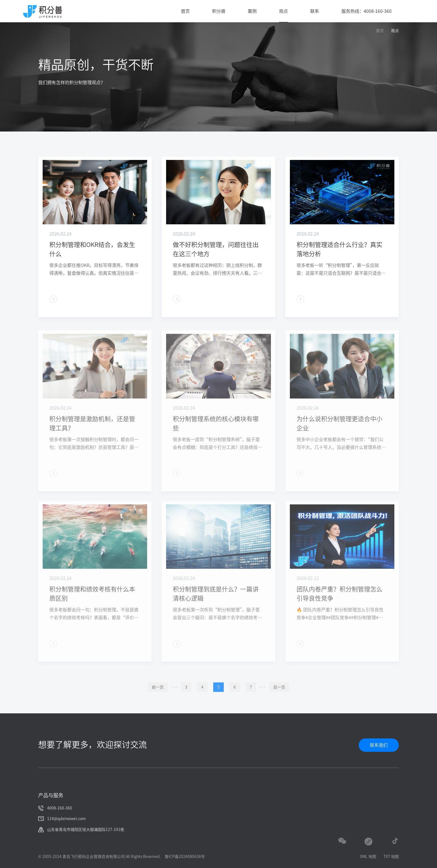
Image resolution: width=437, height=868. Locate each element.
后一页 (279, 696)
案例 (252, 11)
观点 (283, 11)
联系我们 (379, 745)
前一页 (158, 696)
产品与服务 (51, 795)
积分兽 (219, 11)
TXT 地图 (391, 857)
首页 (185, 11)
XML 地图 (368, 857)
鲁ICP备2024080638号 (185, 857)
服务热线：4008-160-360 (366, 11)
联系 (315, 11)
